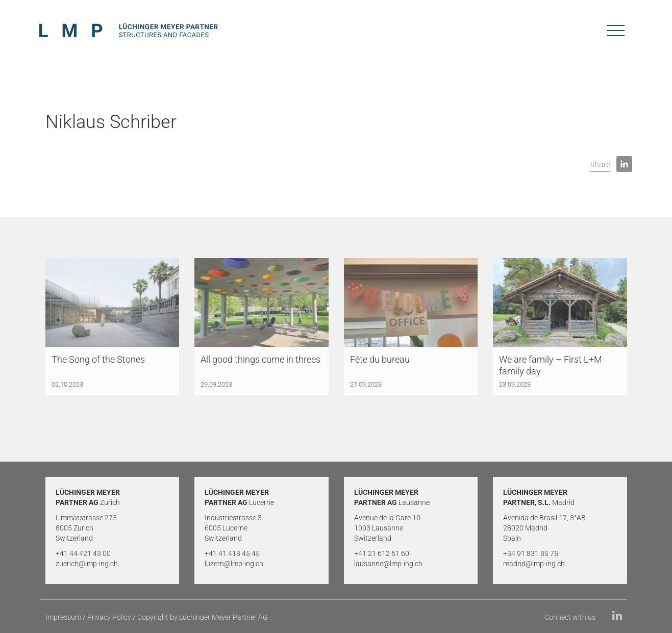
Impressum (63, 617)
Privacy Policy (109, 617)
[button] (600, 165)
